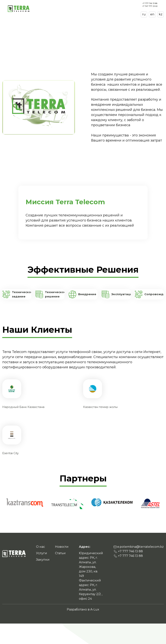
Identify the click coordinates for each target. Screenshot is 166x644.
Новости (109, 9)
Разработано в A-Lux (83, 609)
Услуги (76, 9)
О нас (67, 9)
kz (161, 14)
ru (144, 14)
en (152, 14)
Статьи (86, 9)
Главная (8, 25)
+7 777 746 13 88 (150, 3)
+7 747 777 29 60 (150, 6)
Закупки (97, 9)
